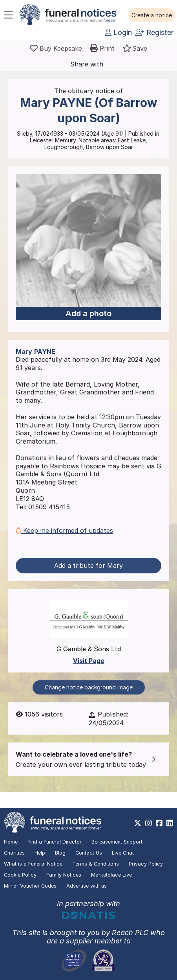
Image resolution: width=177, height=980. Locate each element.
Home (11, 842)
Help (40, 853)
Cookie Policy (20, 875)
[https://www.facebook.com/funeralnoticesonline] (159, 823)
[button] (152, 15)
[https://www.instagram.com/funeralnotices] (149, 823)
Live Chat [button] (123, 853)
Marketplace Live (111, 875)
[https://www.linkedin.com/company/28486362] (170, 823)
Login (119, 32)
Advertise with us (87, 886)
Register (154, 32)
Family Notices (64, 875)
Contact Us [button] (89, 853)
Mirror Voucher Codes (30, 886)
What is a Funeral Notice (33, 864)
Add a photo (88, 313)
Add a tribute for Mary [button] (88, 566)
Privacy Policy (146, 864)
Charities (14, 853)
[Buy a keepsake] (56, 48)
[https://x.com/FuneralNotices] (138, 823)
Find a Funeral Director (55, 842)
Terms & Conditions (96, 864)
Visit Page (89, 661)
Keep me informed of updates (64, 531)
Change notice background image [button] (89, 687)
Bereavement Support (117, 842)
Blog (60, 853)
